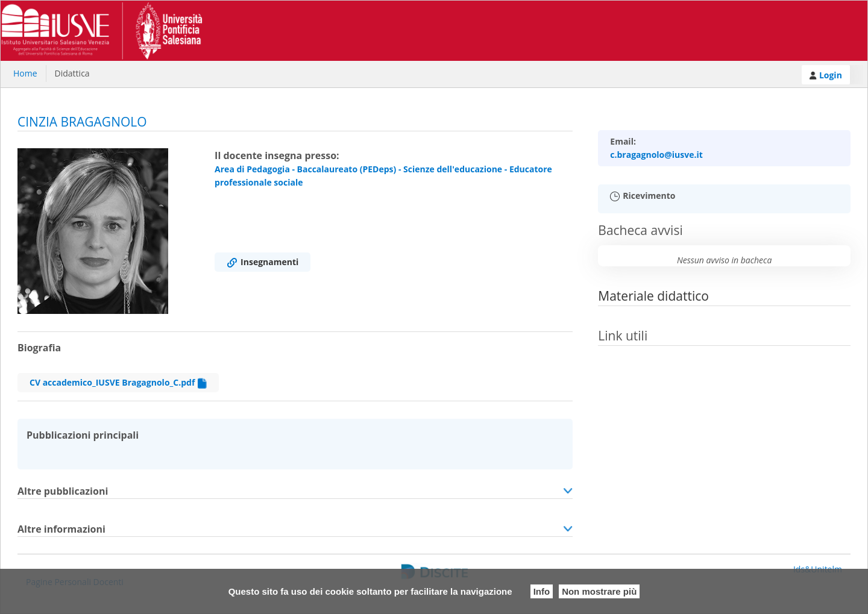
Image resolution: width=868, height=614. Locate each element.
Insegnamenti (263, 262)
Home (25, 73)
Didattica (72, 73)
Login (826, 75)
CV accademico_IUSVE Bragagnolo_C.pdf (118, 383)
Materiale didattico (653, 296)
